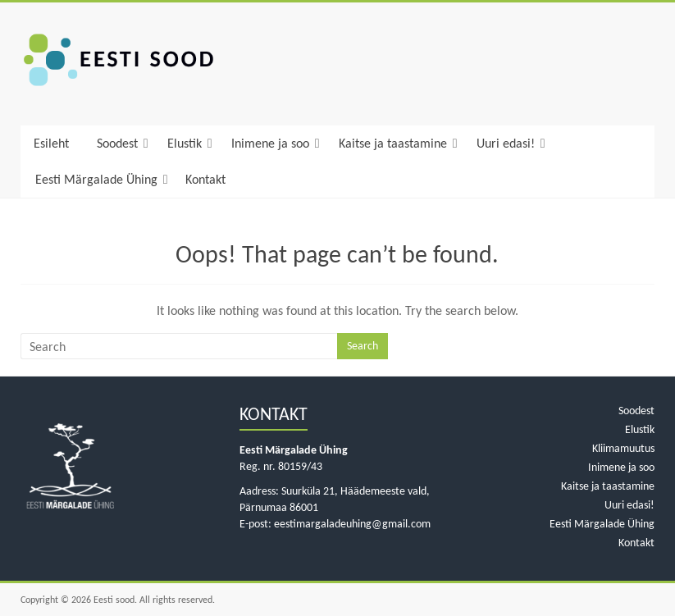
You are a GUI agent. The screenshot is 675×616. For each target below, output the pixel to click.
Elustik (185, 143)
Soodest (117, 143)
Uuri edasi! (506, 143)
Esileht (51, 143)
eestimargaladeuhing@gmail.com (352, 524)
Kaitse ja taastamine (393, 143)
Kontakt (205, 179)
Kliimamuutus (623, 448)
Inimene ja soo (270, 143)
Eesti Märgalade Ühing (96, 179)
